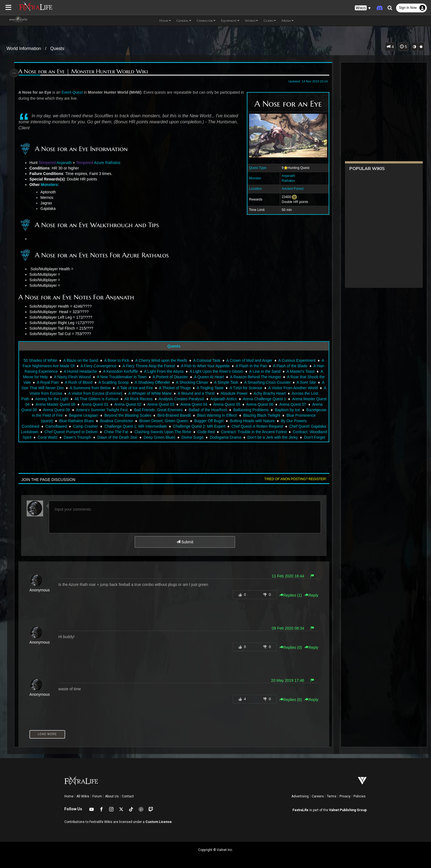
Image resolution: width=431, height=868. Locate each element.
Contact (128, 796)
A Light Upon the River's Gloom (230, 371)
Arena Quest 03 (215, 404)
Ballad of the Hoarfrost (273, 410)
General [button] (184, 20)
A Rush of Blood (104, 382)
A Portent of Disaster (192, 377)
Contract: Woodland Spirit (77, 437)
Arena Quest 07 (55, 410)
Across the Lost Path (60, 399)
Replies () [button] (288, 595)
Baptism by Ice (59, 415)
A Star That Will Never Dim (70, 388)
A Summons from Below (119, 388)
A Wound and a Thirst (234, 393)
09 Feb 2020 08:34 (285, 628)
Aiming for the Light (100, 399)
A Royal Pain (73, 382)
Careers (318, 796)
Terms (332, 796)
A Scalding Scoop (139, 382)
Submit (185, 542)
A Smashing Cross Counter (293, 382)
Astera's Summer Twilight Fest (166, 410)
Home (69, 796)
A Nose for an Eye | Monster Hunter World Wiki (85, 72)
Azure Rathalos (109, 163)
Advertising (300, 796)
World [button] (252, 20)
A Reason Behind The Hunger (278, 377)
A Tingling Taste (239, 388)
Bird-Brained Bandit (241, 415)
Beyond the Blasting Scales (195, 415)
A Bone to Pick (116, 360)
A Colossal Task (207, 360)
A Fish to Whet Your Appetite (210, 366)
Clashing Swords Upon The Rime (225, 432)
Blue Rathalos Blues (129, 421)
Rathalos (286, 181)
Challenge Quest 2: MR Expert (250, 426)
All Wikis (83, 796)
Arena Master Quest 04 (64, 404)
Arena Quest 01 (149, 404)
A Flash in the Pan (256, 366)
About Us (112, 796)
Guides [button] (270, 20)
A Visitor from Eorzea (82, 393)
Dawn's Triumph (145, 437)
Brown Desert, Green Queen (216, 421)
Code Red (268, 432)
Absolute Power (272, 393)
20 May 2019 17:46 (285, 680)
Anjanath (286, 176)
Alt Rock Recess (187, 399)
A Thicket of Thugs (204, 388)
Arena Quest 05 (281, 404)
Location (253, 189)
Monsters (51, 185)
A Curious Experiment (297, 360)
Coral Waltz (115, 437)
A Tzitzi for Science (275, 388)
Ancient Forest (290, 189)
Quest (80, 92)
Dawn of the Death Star (184, 437)
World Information (24, 48)
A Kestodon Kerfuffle (134, 371)
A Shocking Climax (217, 382)
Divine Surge (260, 437)
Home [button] (165, 20)
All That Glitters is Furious (145, 399)
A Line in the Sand (278, 371)
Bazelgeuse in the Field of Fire (104, 415)
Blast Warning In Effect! (284, 415)
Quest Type (255, 168)
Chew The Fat (178, 432)
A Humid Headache (94, 371)
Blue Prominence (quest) (84, 421)
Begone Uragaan (151, 415)
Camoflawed (107, 426)
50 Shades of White (40, 360)
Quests (57, 48)
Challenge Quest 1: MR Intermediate (187, 426)
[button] (363, 8)
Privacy (345, 796)
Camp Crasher (137, 426)
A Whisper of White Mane (188, 393)
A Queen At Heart (231, 377)
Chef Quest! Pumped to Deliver (133, 432)
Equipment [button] (230, 20)
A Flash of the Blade (295, 366)
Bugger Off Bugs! (261, 421)
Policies (360, 796)
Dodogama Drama (292, 437)
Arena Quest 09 (121, 410)
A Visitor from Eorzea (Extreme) (133, 393)
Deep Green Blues (227, 437)
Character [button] (206, 20)
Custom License (159, 822)
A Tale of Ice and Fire (164, 388)
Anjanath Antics (272, 399)
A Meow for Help (56, 377)
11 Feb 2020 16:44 (285, 576)
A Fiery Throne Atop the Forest (153, 366)
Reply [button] (309, 595)
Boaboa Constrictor (168, 421)
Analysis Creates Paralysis (230, 399)
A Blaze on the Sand (80, 360)
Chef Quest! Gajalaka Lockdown (72, 432)
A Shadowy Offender (178, 382)
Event (68, 92)
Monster (252, 178)
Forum (97, 796)
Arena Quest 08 (88, 410)
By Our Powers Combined (68, 426)
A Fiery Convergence (103, 366)
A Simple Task (252, 382)
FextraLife (300, 810)
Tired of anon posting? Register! (293, 479)
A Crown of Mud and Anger (249, 360)
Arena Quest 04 (248, 404)
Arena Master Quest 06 (110, 404)
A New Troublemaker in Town (144, 377)
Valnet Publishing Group (348, 810)
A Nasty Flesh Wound (94, 377)
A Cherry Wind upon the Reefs (161, 360)
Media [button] (288, 20)
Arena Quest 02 (182, 404)
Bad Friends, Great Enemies (223, 410)
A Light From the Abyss (177, 371)
